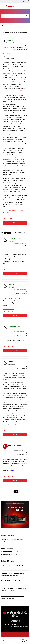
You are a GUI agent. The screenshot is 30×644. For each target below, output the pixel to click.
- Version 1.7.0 (9, 554)
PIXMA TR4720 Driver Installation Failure (12, 581)
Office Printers (5, 591)
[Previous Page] (11, 491)
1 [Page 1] (13, 491)
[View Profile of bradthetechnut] (14, 239)
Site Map (21, 624)
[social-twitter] (19, 613)
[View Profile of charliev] (11, 40)
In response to (20, 244)
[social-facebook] (15, 613)
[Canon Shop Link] (15, 621)
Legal (17, 624)
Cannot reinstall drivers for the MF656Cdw (12, 596)
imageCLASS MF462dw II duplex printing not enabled (15, 588)
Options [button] (28, 26)
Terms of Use (5, 624)
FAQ (24, 1)
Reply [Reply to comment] (15, 274)
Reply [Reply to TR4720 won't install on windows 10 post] (15, 223)
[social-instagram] (8, 613)
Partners (25, 624)
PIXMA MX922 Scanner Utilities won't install (13, 573)
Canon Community (10, 6)
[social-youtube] (4, 613)
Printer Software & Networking (9, 576)
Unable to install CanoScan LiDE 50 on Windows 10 (15, 566)
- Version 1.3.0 (7, 548)
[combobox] (15, 16)
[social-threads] (22, 613)
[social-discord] (17, 616)
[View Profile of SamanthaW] (18, 445)
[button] (5, 219)
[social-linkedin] (13, 616)
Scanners (4, 568)
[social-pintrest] (26, 613)
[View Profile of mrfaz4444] (12, 362)
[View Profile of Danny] (26, 49)
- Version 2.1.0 (7, 545)
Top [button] (3, 640)
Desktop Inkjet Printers (8, 26)
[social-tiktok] (12, 613)
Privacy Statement (12, 624)
